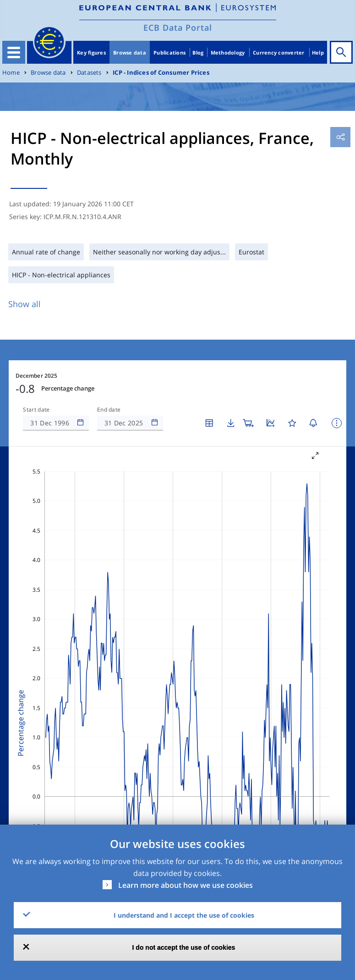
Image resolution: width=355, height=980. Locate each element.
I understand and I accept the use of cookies (184, 915)
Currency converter (279, 52)
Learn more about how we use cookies (186, 885)
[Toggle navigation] (14, 52)
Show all (25, 304)
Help (318, 52)
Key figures (91, 52)
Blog (198, 52)
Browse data (130, 52)
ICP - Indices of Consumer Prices (161, 73)
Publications (169, 52)
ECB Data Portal (178, 28)
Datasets (89, 73)
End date (109, 410)
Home (11, 73)
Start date (36, 410)
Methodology (228, 52)
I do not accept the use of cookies (184, 947)
